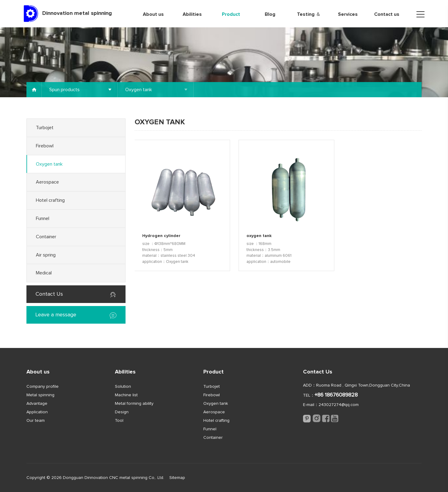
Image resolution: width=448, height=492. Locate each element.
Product (231, 14)
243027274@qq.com (339, 405)
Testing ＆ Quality (309, 20)
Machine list (126, 395)
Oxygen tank (49, 164)
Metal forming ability (134, 404)
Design (122, 412)
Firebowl (45, 146)
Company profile (43, 387)
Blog (270, 14)
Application (37, 412)
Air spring (46, 255)
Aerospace (47, 182)
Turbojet (45, 128)
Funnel (43, 218)
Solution (123, 387)
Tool (119, 421)
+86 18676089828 (336, 395)
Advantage (37, 404)
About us (153, 14)
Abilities (192, 14)
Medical (44, 273)
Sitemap (177, 478)
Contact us (387, 14)
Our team (36, 421)
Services (348, 14)
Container (46, 237)
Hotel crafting (50, 200)
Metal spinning (40, 395)
